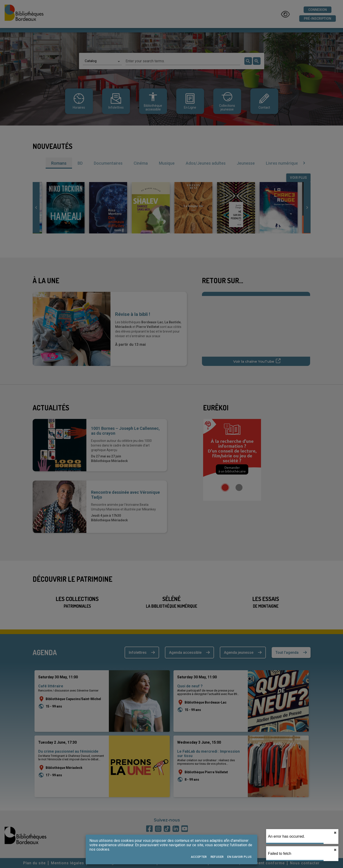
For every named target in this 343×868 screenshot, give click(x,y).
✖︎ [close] (335, 833)
